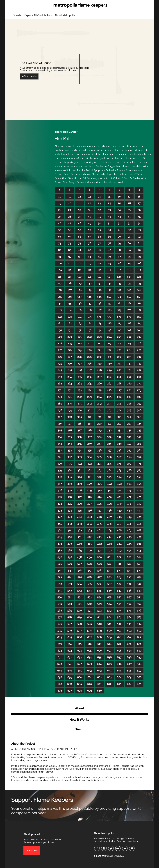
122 (99, 277)
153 (139, 297)
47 (70, 223)
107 (129, 263)
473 (99, 537)
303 (109, 410)
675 (139, 684)
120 (79, 277)
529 (119, 577)
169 (119, 310)
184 (90, 324)
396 (139, 477)
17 (129, 197)
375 (109, 464)
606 (79, 637)
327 (80, 430)
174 (80, 317)
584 (129, 617)
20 (70, 203)
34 (119, 210)
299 (70, 410)
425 (70, 504)
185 (99, 324)
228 (79, 357)
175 (90, 317)
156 (79, 303)
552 (80, 597)
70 (119, 237)
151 (119, 297)
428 (99, 504)
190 (60, 330)
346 (90, 444)
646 (119, 664)
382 (89, 470)
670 (90, 684)
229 (89, 357)
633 (79, 657)
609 (109, 637)
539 (129, 584)
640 (60, 664)
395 (129, 477)
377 (129, 464)
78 (109, 243)
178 (119, 317)
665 (129, 677)
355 (90, 450)
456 (109, 524)
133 (119, 283)
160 (119, 303)
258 (109, 377)
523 (60, 577)
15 (109, 197)
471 (79, 537)
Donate (17, 15)
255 (80, 377)
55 (60, 230)
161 (129, 303)
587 (70, 624)
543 (79, 591)
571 (90, 611)
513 (139, 564)
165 (79, 310)
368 (129, 457)
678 (80, 691)
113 (99, 270)
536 (99, 584)
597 (79, 631)
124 (119, 277)
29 (70, 210)
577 (60, 617)
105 (109, 263)
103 (89, 263)
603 (139, 631)
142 (119, 290)
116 (129, 270)
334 (60, 437)
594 (139, 624)
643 (90, 664)
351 (139, 444)
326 (70, 430)
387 (139, 470)
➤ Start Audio (29, 76)
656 (129, 671)
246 (80, 370)
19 (60, 203)
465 (109, 531)
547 (119, 591)
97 (119, 257)
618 (109, 644)
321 (109, 424)
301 (89, 410)
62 (129, 230)
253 (60, 377)
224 (129, 350)
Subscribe (32, 850)
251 (129, 370)
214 (119, 344)
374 (99, 464)
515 (70, 571)
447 (109, 517)
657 (139, 671)
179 (129, 317)
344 (70, 444)
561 (79, 604)
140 (99, 290)
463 (90, 531)
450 (139, 517)
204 (109, 337)
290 (70, 404)
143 (129, 290)
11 (70, 197)
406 (60, 490)
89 (129, 250)
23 (99, 203)
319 (89, 424)
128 (70, 283)
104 (99, 263)
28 (60, 210)
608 (99, 637)
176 (99, 317)
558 (139, 597)
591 (109, 624)
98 (129, 257)
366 (109, 457)
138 (79, 290)
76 (90, 243)
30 (80, 210)
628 (119, 651)
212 (99, 344)
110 (70, 270)
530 (129, 577)
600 (109, 631)
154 (60, 303)
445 (90, 517)
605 (70, 637)
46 (60, 223)
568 (60, 611)
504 (139, 557)
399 (80, 484)
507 (79, 564)
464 (99, 531)
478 (60, 544)
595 (60, 631)
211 (90, 344)
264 (80, 384)
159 (109, 303)
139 (89, 290)
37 (60, 217)
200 (70, 337)
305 (129, 410)
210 (79, 344)
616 (90, 644)
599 (99, 631)
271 (60, 390)
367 (119, 457)
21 (79, 203)
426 (80, 504)
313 (119, 417)
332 (129, 430)
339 (109, 437)
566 (129, 604)
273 (80, 390)
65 (70, 237)
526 (89, 577)
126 (139, 277)
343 (60, 444)
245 (70, 370)
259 (119, 377)
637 (119, 657)
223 (119, 350)
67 (90, 237)
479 (70, 544)
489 (79, 551)
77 (99, 243)
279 (139, 390)
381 (79, 470)
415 (60, 497)
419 (99, 497)
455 (99, 524)
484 (119, 544)
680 (99, 691)
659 (70, 677)
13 (89, 197)
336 (79, 437)
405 (139, 484)
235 (60, 364)
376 (119, 464)
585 (139, 617)
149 (99, 297)
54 (139, 223)
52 (119, 223)
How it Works (79, 720)
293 (99, 404)
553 (90, 597)
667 (60, 684)
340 (119, 437)
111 (80, 270)
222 (109, 350)
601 (119, 631)
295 (119, 404)
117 (139, 270)
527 (99, 577)
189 (139, 324)
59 (99, 230)
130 (89, 283)
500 (99, 557)
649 (60, 671)
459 (139, 524)
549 (139, 591)
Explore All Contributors (38, 15)
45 (139, 217)
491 (99, 551)
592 (119, 624)
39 (80, 217)
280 (60, 397)
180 (139, 317)
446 (99, 517)
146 (70, 297)
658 (60, 677)
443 (70, 517)
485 (129, 544)
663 (109, 677)
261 (139, 377)
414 (139, 490)
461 (70, 531)
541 (60, 591)
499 (89, 557)
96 (109, 257)
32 (99, 210)
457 (119, 524)
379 (60, 470)
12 (79, 197)
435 (79, 510)
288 (139, 397)
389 (70, 477)
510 (109, 564)
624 (80, 651)
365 (99, 457)
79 (119, 243)
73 (60, 243)
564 (109, 604)
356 (99, 450)
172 (60, 317)
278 (129, 390)
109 (60, 270)
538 (119, 584)
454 (90, 524)
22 (89, 203)
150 (109, 297)
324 (139, 424)
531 (139, 577)
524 (70, 577)
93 (80, 257)
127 (60, 283)
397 (60, 484)
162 (139, 303)
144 (139, 290)
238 (89, 364)
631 (60, 657)
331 (119, 430)
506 (70, 564)
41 (99, 217)
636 (109, 657)
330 (109, 430)
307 (60, 417)
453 (79, 524)
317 (70, 424)
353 (70, 450)
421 (119, 497)
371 (70, 464)
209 (70, 344)
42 (109, 217)
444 (79, 517)
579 (79, 617)
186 (109, 324)
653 (99, 671)
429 (109, 504)
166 (90, 310)
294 (109, 404)
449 (129, 517)
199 (60, 337)
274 (90, 390)
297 (139, 404)
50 (99, 223)
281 (70, 397)
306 (139, 410)
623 (70, 651)
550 (60, 597)
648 (139, 664)
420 (109, 497)
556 (119, 597)
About (79, 708)
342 (139, 437)
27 (139, 203)
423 (139, 497)
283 (89, 397)
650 (70, 671)
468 (139, 531)
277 (119, 390)
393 (109, 477)
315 (139, 417)
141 (109, 290)
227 (70, 357)
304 (119, 410)
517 (90, 571)
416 (70, 497)
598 (90, 631)
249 (109, 370)
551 (70, 597)
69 (109, 237)
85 (90, 250)
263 (70, 384)
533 (70, 584)
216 (139, 344)
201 (79, 337)
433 (60, 510)
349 (119, 444)
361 (60, 457)
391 (89, 477)
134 (129, 283)
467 (129, 531)
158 (99, 303)
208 (60, 344)
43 (119, 217)
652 (89, 671)
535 (90, 584)
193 (89, 330)
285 (109, 397)
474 (109, 537)
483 (109, 544)
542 (70, 591)
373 (90, 464)
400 (89, 484)
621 (139, 644)
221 (99, 350)
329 (99, 430)
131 (99, 283)
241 (119, 364)
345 (79, 444)
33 (109, 210)
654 (109, 671)
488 (70, 551)
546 (109, 591)
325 (60, 430)
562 (89, 604)
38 (70, 217)
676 (60, 691)
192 (79, 330)
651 (79, 671)
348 (109, 444)
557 (129, 597)
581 (99, 617)
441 (139, 510)
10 (60, 197)
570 (79, 611)
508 (90, 564)
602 (129, 631)
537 (109, 584)
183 (79, 324)
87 (109, 250)
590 (99, 624)
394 (119, 477)
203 (99, 337)
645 (109, 664)
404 (129, 484)
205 (119, 337)
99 (139, 257)
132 (109, 283)
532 (60, 584)
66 (79, 237)
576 (139, 611)
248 (99, 370)
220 (89, 350)
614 (70, 644)
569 (70, 611)
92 (70, 257)
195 (109, 330)
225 (139, 350)
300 (80, 410)
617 (99, 644)
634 (90, 657)
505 (60, 564)
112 (90, 270)
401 (99, 484)
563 (99, 604)
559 (60, 604)
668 (70, 684)
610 (119, 637)
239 (99, 364)
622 (60, 651)
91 (60, 257)
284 (99, 397)
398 (70, 484)
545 (99, 591)
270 (139, 384)
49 (89, 223)
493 (119, 551)
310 (89, 417)
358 (119, 450)
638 (129, 657)
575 (129, 611)
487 (60, 551)
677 (70, 691)
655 (119, 671)
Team (80, 729)
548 (129, 591)
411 (109, 490)
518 (99, 571)
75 (79, 243)
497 (70, 557)
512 (129, 564)
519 (109, 571)
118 (60, 277)
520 (119, 571)
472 (89, 537)
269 (129, 384)
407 (70, 490)
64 (60, 237)
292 (89, 404)
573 (109, 611)
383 (99, 470)
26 (129, 203)
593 (129, 624)
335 (70, 437)
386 (129, 470)
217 (60, 350)
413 (129, 490)
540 (139, 584)
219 (79, 350)
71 (129, 237)
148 (90, 297)
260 (129, 377)
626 (99, 651)
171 (139, 310)
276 (109, 390)
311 (99, 417)
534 (79, 584)
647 (129, 664)
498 (79, 557)
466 (119, 531)
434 (70, 510)
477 (139, 537)
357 (109, 450)
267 (109, 384)
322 (119, 424)
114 (109, 270)
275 (99, 390)
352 (60, 450)
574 (119, 611)
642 (80, 664)
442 (60, 517)
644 (99, 664)
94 (89, 257)
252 (139, 370)
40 (89, 217)
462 (80, 531)
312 (109, 417)
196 (119, 330)
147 (79, 297)
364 (90, 457)
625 (89, 651)
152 (129, 297)
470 (70, 537)
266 (99, 384)
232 (119, 357)
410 (99, 490)
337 (90, 437)
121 (90, 277)
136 (60, 290)
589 (90, 624)
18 (139, 197)
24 (109, 203)
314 (129, 417)
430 (119, 504)
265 (89, 384)
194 (99, 330)
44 (129, 217)
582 (109, 617)
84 (79, 250)
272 (70, 390)
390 (80, 477)
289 (60, 404)
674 (129, 684)
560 (70, 604)
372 (80, 464)
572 (99, 611)
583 (119, 617)
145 (60, 297)
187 (119, 324)
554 (99, 597)
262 (60, 384)
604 (60, 637)
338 (99, 437)
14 (99, 197)
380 (70, 470)
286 (119, 397)
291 (79, 404)
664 (119, 677)
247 (89, 370)
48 (79, 223)
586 (60, 624)
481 (90, 544)
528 (109, 577)
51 (109, 223)
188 (129, 324)
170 (129, 310)
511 (119, 564)
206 (129, 337)
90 (139, 250)
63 (139, 230)
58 (90, 230)
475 (119, 537)
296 (129, 404)
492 (109, 551)
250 (119, 370)
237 (80, 364)
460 (60, 531)
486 (139, 544)
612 (139, 637)
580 (90, 617)
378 (139, 464)
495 (139, 551)
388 (60, 477)
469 (60, 537)
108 (139, 263)
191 (70, 330)
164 (70, 310)
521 (129, 571)
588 (80, 624)
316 (60, 424)
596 (70, 631)
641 (70, 664)
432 (139, 504)
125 (129, 277)
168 (109, 310)
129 (79, 283)
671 (99, 684)
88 (119, 250)
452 (70, 524)
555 (109, 597)
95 (99, 257)
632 (70, 657)
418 (90, 497)
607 (90, 637)
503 (129, 557)
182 (70, 324)
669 (79, 684)
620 (129, 644)
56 (70, 230)
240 (109, 364)
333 (139, 430)
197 (129, 330)
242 (129, 364)
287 (129, 397)
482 (99, 544)
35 (129, 210)
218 (70, 350)
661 (90, 677)
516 (79, 571)
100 (60, 263)
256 (89, 377)
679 (90, 691)
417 (79, 497)
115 (119, 270)
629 (129, 651)
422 (129, 497)
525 (80, 577)
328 (89, 430)
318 (79, 424)
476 (129, 537)
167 (99, 310)
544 (90, 591)
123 (109, 277)
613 (60, 644)
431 (129, 504)
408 (79, 490)
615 (79, 644)
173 (70, 317)
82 (60, 250)
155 (70, 303)
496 (60, 557)
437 (99, 510)
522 (139, 571)
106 (119, 263)
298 (60, 410)
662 (99, 677)
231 (109, 357)
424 (60, 504)
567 (139, 604)
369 (139, 457)
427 (89, 504)
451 (60, 524)
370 (60, 464)
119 (70, 277)
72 (139, 237)
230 (99, 357)
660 (79, 677)
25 (119, 203)
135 (139, 283)
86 (99, 250)
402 (109, 484)
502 (119, 557)
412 (119, 490)
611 (129, 637)
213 (109, 344)
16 (119, 197)
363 (79, 457)
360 (139, 450)
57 (79, 230)
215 (129, 344)
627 (109, 651)
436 (90, 510)
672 (109, 684)
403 (119, 484)
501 (109, 557)
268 (119, 384)
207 (139, 337)
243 (139, 364)
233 (129, 357)
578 (70, 617)
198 (139, 330)
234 (139, 357)
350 (129, 444)
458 (129, 524)
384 (109, 470)
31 (89, 210)
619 (119, 644)
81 (139, 243)
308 (70, 417)
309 (80, 417)
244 (60, 370)
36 (139, 210)
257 (99, 377)
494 (129, 551)
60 (109, 230)
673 (119, 684)
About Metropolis (65, 15)
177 (109, 317)
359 (129, 450)
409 (89, 490)
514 (60, 571)
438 (109, 510)
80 (129, 243)
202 (89, 337)
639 (139, 657)
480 (79, 544)
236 (70, 364)
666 (139, 677)
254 (70, 377)
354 (79, 450)
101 (70, 263)
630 (139, 651)
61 (119, 230)
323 (129, 424)
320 (99, 424)
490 (89, 551)
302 (99, 410)
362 (70, 457)
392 (99, 477)
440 (129, 510)
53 (129, 223)
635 (99, 657)
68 (99, 237)
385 (119, 470)
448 (119, 517)
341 (129, 437)
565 (119, 604)
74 (70, 243)
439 (119, 510)
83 (70, 250)
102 (79, 263)
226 (60, 357)
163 (60, 310)
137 (70, 290)
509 (99, 564)
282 (79, 397)
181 (60, 324)
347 (99, 444)
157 (90, 303)
